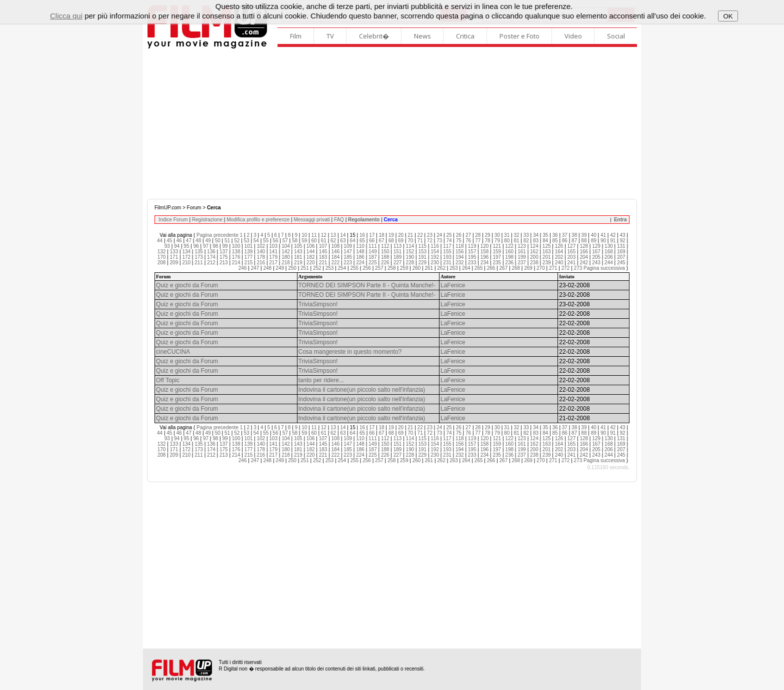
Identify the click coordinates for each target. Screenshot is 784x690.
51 (227, 241)
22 (420, 235)
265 (479, 268)
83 (536, 241)
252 (317, 268)
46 (179, 241)
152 (410, 252)
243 (596, 263)
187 (373, 257)
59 (304, 241)
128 (584, 246)
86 (565, 241)
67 (381, 241)
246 (243, 268)
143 (298, 252)
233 (472, 263)
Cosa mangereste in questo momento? (350, 352)
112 (385, 246)
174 (211, 257)
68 (391, 241)
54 (256, 241)
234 (485, 263)
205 (596, 257)
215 (249, 263)
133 (174, 252)
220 (311, 263)
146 (336, 252)
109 (348, 246)
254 (342, 268)
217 (273, 263)
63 (343, 241)
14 (343, 235)
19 (391, 235)
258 (392, 268)
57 (285, 241)
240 (559, 263)
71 (420, 241)
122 (509, 246)
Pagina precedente (217, 235)
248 (268, 268)
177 (249, 257)
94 (177, 246)
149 (373, 252)
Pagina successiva (604, 268)
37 (565, 235)
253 (330, 268)
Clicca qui (66, 16)
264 (466, 268)
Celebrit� (374, 36)
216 (261, 263)
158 (485, 252)
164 (559, 252)
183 (323, 257)
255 (354, 268)
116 (435, 246)
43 (622, 235)
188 (385, 257)
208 (162, 263)
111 (373, 246)
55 (266, 241)
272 (566, 268)
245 (621, 263)
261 (429, 268)
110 (360, 246)
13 (333, 235)
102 (261, 246)
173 (199, 257)
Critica (465, 36)
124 (534, 246)
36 (555, 235)
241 (572, 263)
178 (261, 257)
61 (324, 241)
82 (526, 241)
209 (174, 263)
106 (311, 246)
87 (574, 241)
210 (186, 263)
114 (410, 246)
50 (218, 241)
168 (609, 252)
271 (553, 268)
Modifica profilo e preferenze (258, 220)
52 (237, 241)
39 (584, 235)
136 (211, 252)
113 (398, 246)
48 (198, 241)
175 (224, 257)
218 (286, 263)
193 (447, 257)
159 (497, 252)
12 (324, 235)
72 (430, 241)
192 (435, 257)
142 (286, 252)
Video (573, 36)
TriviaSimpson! (318, 304)
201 (547, 257)
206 (609, 257)
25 (449, 235)
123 (522, 246)
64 (353, 241)
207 (621, 257)
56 (275, 241)
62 (333, 241)
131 (621, 246)
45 (169, 241)
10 (304, 235)
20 (401, 235)
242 (584, 263)
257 (379, 268)
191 (422, 257)
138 (236, 252)
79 (497, 241)
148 (360, 252)
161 (522, 252)
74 (449, 241)
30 (497, 235)
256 (367, 268)
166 (584, 252)
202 (559, 257)
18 (381, 235)
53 (247, 241)
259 (404, 268)
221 (323, 263)
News (422, 36)
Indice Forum (173, 220)
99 (225, 246)
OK (728, 16)
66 (372, 241)
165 (572, 252)
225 (373, 263)
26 (459, 235)
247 (255, 268)
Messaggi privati (311, 220)
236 (509, 263)
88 (584, 241)
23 (430, 235)
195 (472, 257)
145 (323, 252)
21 (410, 235)
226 (385, 263)
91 (613, 241)
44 (160, 241)
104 (286, 246)
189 (398, 257)
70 (410, 241)
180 (286, 257)
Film (296, 36)
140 (261, 252)
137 (224, 252)
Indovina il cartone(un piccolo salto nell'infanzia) (362, 390)
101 (249, 246)
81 (516, 241)
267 (504, 268)
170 (162, 257)
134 (186, 252)
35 (545, 235)
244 (609, 263)
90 (603, 241)
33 (526, 235)
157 (472, 252)
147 (348, 252)
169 (621, 252)
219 (298, 263)
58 (295, 241)
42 (613, 235)
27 (468, 235)
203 (572, 257)
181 (298, 257)
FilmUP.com (168, 208)
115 (422, 246)
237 (522, 263)
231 (447, 263)
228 (410, 263)
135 (199, 252)
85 (555, 241)
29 (488, 235)
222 (336, 263)
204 (584, 257)
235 (497, 263)
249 (280, 268)
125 (547, 246)
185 (348, 257)
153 (422, 252)
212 (211, 263)
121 (497, 246)
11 (314, 235)
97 (206, 246)
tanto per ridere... (321, 380)
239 (547, 263)
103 (273, 246)
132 (162, 252)
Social (616, 36)
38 (574, 235)
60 (314, 241)
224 (360, 263)
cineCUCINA (173, 352)
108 (336, 246)
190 (410, 257)
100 (236, 246)
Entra (620, 220)
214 (236, 263)
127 (572, 246)
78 (488, 241)
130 (609, 246)
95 (186, 246)
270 (541, 268)
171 (174, 257)
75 (459, 241)
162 (534, 252)
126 (559, 246)
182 (311, 257)
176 (236, 257)
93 (167, 246)
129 (596, 246)
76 (468, 241)
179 (273, 257)
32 (516, 235)
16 (362, 235)
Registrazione (207, 220)
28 (478, 235)
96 (196, 246)
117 (447, 246)
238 (534, 263)
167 (596, 252)
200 (534, 257)
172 (186, 257)
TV (330, 36)
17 (372, 235)
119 (472, 246)
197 (497, 257)
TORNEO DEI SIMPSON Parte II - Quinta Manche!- (367, 285)
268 (516, 268)
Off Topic (168, 380)
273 (578, 268)
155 (447, 252)
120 (485, 246)
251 (305, 268)
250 (292, 268)
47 (189, 241)
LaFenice (453, 285)
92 (622, 241)
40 (594, 235)
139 (249, 252)
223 (348, 263)
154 (435, 252)
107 (323, 246)
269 (528, 268)
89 (594, 241)
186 (360, 257)
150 (385, 252)
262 (441, 268)
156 (460, 252)
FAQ (339, 220)
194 (460, 257)
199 (522, 257)
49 (208, 241)
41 (603, 235)
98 (215, 246)
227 (398, 263)
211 (199, 263)
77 (478, 241)
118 (460, 246)
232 (460, 263)
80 (507, 241)
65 (362, 241)
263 (454, 268)
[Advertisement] (392, 124)
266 (491, 268)
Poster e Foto (519, 36)
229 (422, 263)
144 (311, 252)
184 (336, 257)
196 (485, 257)
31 (507, 235)
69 (401, 241)
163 (547, 252)
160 (509, 252)
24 (439, 235)
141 (273, 252)
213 (224, 263)
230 (435, 263)
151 (398, 252)
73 (439, 241)
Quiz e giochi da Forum (187, 285)
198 (509, 257)
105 (298, 246)
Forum (194, 208)
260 (417, 268)
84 (545, 241)
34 (536, 235)
